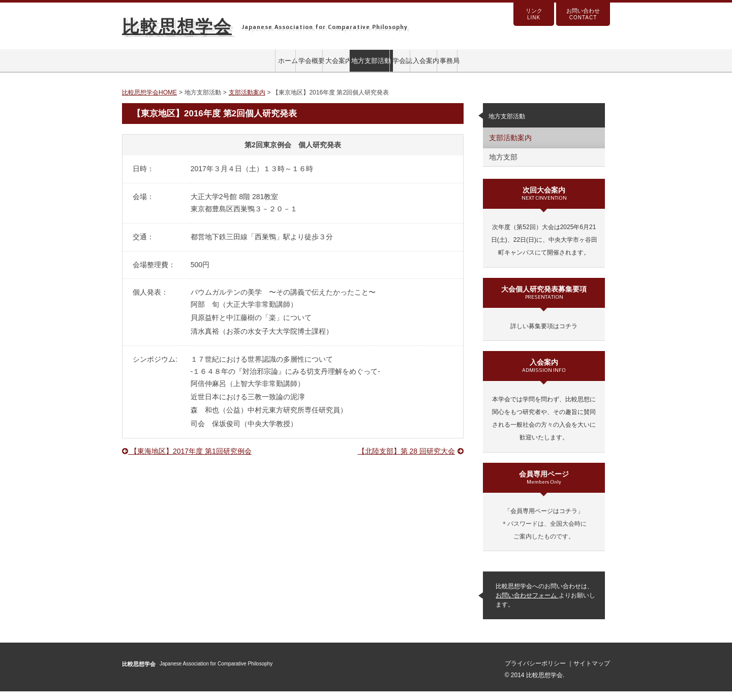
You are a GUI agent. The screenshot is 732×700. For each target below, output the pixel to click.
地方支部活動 (366, 65)
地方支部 (503, 166)
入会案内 (504, 65)
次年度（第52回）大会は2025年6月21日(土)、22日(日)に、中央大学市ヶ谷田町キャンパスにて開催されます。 (544, 249)
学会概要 (228, 65)
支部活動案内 (247, 102)
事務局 (573, 65)
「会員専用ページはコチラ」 (544, 520)
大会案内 (297, 65)
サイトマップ (592, 673)
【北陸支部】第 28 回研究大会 (411, 460)
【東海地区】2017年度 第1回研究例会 (187, 460)
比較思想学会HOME (149, 102)
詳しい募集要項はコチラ (544, 335)
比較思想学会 (177, 26)
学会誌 (435, 65)
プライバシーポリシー (536, 673)
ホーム (159, 65)
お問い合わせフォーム (527, 604)
